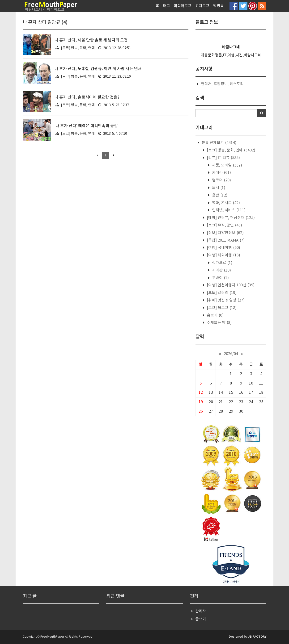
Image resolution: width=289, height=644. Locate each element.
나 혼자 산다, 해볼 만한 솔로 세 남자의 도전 (91, 40)
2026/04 (231, 354)
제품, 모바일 (227, 165)
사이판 (221, 270)
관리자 (201, 611)
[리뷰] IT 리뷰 (223, 158)
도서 (218, 188)
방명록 (219, 6)
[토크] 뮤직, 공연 (224, 225)
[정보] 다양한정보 (225, 233)
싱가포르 (222, 263)
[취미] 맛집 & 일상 (225, 300)
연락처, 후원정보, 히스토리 (222, 84)
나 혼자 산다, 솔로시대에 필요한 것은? (87, 97)
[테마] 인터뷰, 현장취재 (230, 218)
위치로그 (202, 6)
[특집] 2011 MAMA (225, 240)
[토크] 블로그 (221, 308)
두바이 (220, 278)
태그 (166, 6)
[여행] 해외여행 (223, 255)
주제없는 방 (219, 323)
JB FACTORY (257, 637)
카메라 (221, 173)
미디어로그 (183, 6)
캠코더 (221, 180)
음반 (219, 195)
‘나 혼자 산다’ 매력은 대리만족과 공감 (86, 126)
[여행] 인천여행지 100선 (230, 285)
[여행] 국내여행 (223, 248)
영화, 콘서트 (225, 203)
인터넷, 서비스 (228, 210)
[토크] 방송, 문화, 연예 (78, 48)
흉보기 (215, 315)
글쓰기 (201, 619)
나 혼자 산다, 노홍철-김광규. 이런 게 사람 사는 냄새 (98, 69)
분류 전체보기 (219, 143)
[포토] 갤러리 (221, 293)
